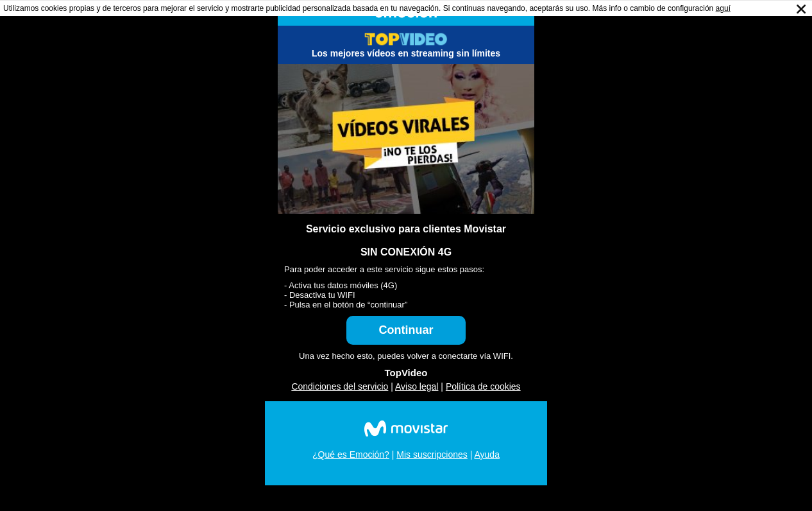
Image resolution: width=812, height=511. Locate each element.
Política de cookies (483, 386)
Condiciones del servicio (340, 386)
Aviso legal (417, 386)
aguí (723, 8)
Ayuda (486, 455)
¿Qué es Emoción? (351, 455)
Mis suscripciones (432, 455)
